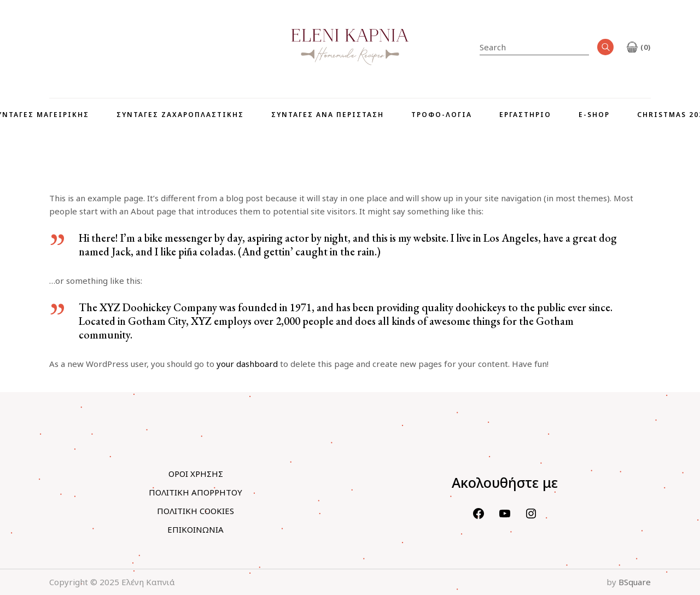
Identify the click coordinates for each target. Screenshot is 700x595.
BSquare (635, 582)
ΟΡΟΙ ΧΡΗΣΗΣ (196, 474)
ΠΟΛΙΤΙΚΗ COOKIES (196, 511)
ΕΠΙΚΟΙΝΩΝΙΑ (196, 529)
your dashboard (247, 364)
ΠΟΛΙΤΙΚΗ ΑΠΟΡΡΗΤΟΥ (196, 492)
